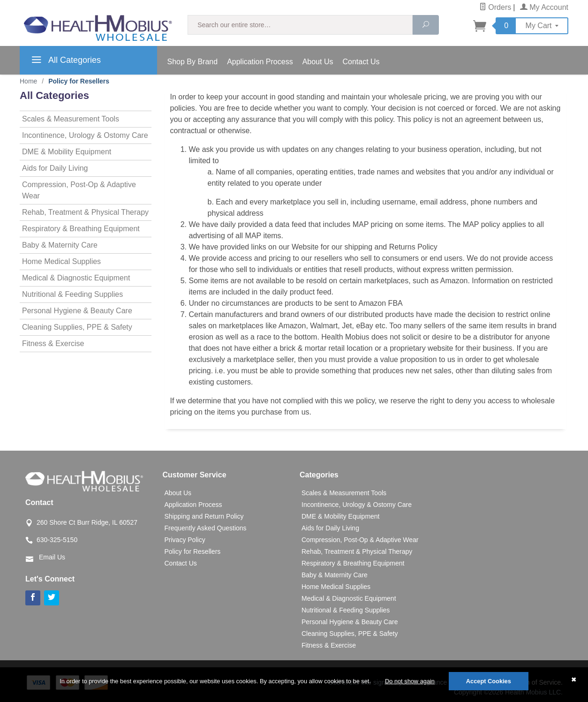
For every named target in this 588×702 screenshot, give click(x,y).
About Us (318, 62)
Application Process (260, 62)
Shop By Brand (193, 62)
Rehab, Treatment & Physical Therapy (85, 212)
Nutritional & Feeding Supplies (72, 294)
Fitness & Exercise (53, 343)
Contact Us (361, 62)
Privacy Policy (185, 540)
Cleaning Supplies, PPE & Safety (77, 327)
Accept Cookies (489, 681)
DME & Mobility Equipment (67, 152)
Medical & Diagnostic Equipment (76, 278)
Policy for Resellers (193, 551)
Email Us (52, 557)
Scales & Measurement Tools (71, 119)
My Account (544, 7)
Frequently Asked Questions (206, 528)
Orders (495, 7)
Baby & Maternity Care (60, 245)
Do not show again (410, 681)
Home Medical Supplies (61, 261)
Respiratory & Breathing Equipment (81, 229)
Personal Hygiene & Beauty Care (77, 311)
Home (28, 81)
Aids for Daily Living (55, 168)
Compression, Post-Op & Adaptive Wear (79, 190)
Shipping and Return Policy (204, 516)
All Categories (65, 61)
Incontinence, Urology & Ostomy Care (85, 135)
